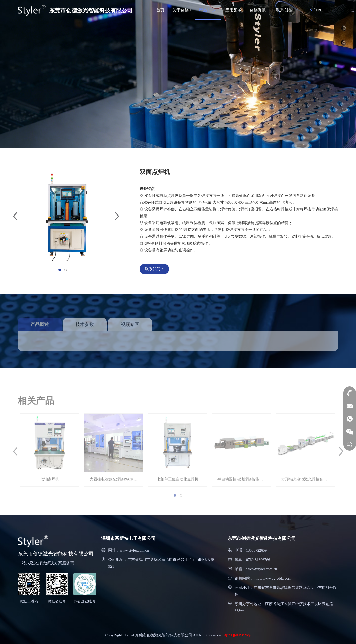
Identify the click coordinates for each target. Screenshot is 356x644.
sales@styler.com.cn (262, 569)
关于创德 (182, 10)
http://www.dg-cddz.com (272, 578)
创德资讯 (259, 10)
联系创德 (284, 10)
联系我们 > (154, 269)
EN (318, 10)
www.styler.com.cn (134, 550)
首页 (160, 10)
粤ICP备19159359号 (238, 635)
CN (309, 10)
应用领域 (233, 10)
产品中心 (208, 10)
